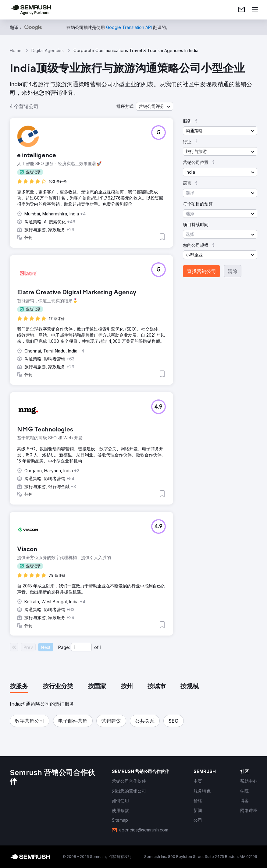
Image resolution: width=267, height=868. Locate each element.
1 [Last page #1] (100, 647)
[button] (155, 106)
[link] (241, 10)
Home (16, 50)
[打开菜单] (255, 10)
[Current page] (81, 647)
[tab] (19, 687)
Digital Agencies (48, 50)
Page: (64, 647)
